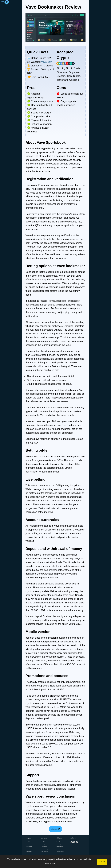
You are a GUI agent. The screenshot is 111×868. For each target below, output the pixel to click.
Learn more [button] (49, 863)
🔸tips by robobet (46, 848)
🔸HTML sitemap (30, 848)
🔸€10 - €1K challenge (62, 850)
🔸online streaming (46, 850)
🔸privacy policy (30, 853)
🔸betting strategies (61, 848)
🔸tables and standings (62, 853)
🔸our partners (45, 842)
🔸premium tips (60, 845)
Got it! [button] (102, 862)
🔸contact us (29, 845)
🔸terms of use (30, 850)
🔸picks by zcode (45, 845)
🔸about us (29, 842)
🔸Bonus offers (60, 842)
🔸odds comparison (46, 853)
